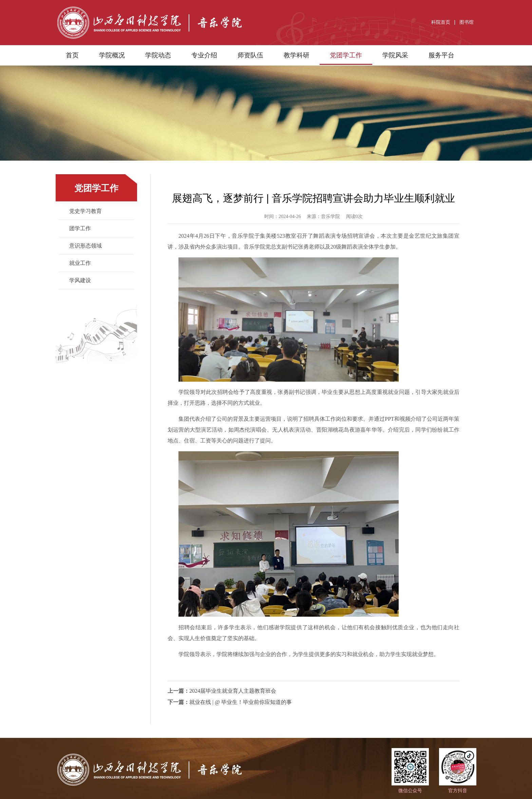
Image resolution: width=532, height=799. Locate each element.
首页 (72, 55)
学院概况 (112, 55)
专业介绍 (204, 55)
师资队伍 (250, 55)
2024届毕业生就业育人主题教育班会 (233, 691)
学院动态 (158, 55)
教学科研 (297, 55)
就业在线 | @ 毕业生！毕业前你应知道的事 (241, 702)
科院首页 (441, 22)
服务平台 (441, 55)
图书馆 (467, 22)
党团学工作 (346, 55)
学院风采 (395, 55)
